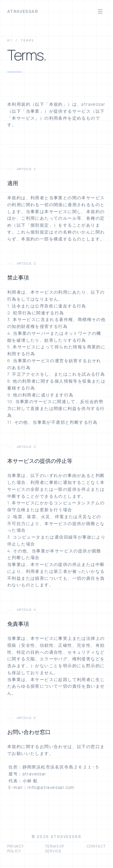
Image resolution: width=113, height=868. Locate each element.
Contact (96, 846)
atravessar (23, 11)
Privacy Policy (16, 849)
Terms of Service (55, 849)
